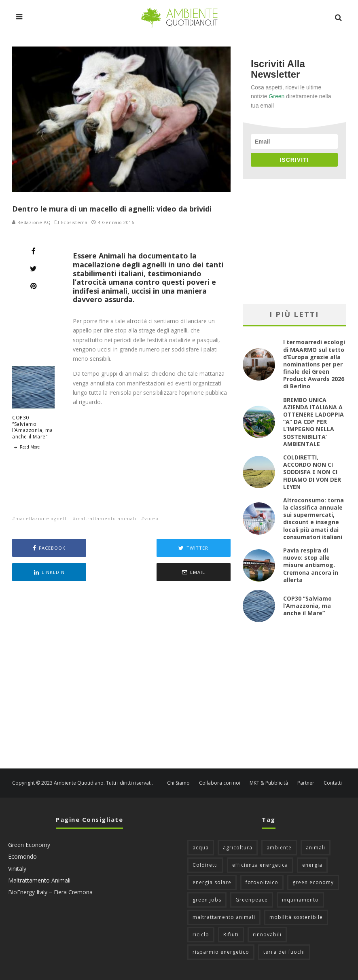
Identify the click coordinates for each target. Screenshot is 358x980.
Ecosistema (74, 222)
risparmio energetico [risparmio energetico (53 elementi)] (221, 952)
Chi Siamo (178, 783)
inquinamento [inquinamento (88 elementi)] (300, 900)
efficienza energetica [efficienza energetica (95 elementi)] (260, 865)
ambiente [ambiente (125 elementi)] (279, 848)
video (151, 518)
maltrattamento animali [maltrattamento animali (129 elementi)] (224, 917)
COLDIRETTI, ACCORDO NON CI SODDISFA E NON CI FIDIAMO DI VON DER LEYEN (312, 472)
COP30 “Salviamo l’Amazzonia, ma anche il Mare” (33, 427)
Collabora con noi (220, 783)
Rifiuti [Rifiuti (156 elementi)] (231, 934)
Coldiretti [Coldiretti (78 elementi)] (205, 865)
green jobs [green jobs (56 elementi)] (207, 900)
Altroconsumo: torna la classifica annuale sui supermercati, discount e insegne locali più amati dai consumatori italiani (314, 519)
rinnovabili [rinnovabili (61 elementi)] (267, 934)
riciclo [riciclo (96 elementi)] (201, 934)
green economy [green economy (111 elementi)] (313, 882)
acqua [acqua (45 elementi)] (201, 848)
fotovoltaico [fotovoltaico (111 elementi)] (262, 882)
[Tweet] (33, 269)
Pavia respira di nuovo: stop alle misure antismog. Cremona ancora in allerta (311, 565)
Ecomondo (22, 856)
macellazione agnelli (42, 518)
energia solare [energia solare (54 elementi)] (212, 882)
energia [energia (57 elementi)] (312, 865)
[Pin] (33, 286)
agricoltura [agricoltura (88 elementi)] (238, 848)
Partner (306, 783)
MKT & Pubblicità (269, 783)
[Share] (33, 251)
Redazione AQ (31, 222)
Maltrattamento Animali (39, 880)
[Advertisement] (121, 676)
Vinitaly (17, 869)
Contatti (333, 783)
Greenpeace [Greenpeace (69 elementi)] (252, 900)
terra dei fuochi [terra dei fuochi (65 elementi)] (284, 952)
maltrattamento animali (106, 518)
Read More (26, 447)
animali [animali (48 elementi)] (316, 848)
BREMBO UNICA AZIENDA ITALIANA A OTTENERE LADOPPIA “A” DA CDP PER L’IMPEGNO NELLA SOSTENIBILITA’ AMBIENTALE (314, 422)
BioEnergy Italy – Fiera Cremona (50, 892)
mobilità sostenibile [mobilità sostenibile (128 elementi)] (296, 917)
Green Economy (29, 845)
